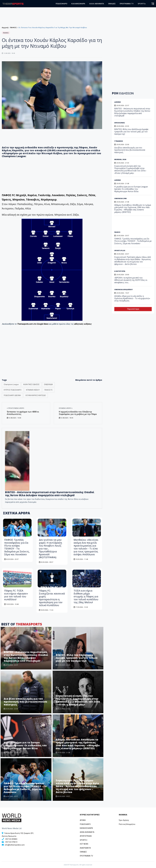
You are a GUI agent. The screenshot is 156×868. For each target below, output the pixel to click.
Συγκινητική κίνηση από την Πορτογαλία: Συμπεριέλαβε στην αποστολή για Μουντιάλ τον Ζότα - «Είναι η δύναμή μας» (78, 700)
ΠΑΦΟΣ (13, 27)
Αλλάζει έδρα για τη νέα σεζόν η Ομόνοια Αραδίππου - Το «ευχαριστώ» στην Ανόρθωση (132, 298)
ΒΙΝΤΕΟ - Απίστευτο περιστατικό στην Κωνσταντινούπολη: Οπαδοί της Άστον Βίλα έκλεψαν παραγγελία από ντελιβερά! (50, 494)
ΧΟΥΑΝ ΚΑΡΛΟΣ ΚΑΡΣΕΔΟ (36, 395)
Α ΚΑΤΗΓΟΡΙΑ (120, 271)
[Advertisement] (52, 357)
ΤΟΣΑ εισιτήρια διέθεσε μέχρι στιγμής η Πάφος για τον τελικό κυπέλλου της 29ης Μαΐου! (86, 596)
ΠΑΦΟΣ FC (48, 390)
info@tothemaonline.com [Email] (15, 845)
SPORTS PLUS (120, 250)
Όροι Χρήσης (124, 820)
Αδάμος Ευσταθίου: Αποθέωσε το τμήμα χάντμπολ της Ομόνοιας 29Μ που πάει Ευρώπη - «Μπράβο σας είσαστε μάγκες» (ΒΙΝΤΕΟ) (78, 744)
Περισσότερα (133, 309)
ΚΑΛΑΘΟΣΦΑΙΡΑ (78, 4)
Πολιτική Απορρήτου (127, 824)
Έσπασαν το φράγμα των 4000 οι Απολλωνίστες (23, 413)
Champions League (11, 384)
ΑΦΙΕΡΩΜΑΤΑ (85, 848)
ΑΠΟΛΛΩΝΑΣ (120, 123)
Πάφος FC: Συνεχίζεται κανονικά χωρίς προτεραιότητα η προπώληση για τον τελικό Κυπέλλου (52, 598)
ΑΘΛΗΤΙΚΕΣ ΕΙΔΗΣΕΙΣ (31, 384)
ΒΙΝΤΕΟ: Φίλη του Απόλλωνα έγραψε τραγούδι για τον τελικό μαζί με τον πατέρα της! (77, 658)
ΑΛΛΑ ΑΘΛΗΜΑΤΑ (97, 4)
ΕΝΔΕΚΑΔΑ (48, 384)
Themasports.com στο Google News (33, 324)
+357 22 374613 (11, 842)
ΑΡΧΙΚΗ (83, 820)
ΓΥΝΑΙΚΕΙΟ (119, 141)
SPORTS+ (142, 4)
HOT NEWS (84, 844)
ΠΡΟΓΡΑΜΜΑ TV (127, 4)
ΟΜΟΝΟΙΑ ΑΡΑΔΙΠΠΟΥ (123, 289)
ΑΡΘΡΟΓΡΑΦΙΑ (86, 836)
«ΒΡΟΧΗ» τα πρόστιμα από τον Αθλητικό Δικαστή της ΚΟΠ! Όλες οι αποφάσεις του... (131, 280)
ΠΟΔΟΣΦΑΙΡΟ (61, 4)
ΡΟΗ (123, 93)
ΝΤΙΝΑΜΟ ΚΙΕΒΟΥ (33, 390)
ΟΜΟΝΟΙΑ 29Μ (120, 198)
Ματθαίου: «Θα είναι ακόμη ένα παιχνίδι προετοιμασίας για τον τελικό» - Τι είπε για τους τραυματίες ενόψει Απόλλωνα (86, 547)
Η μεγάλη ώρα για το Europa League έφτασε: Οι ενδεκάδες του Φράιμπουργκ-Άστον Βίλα (25, 745)
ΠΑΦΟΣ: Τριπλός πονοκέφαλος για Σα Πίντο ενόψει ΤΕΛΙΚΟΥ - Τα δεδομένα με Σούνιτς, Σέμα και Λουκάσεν (17, 547)
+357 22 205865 (11, 839)
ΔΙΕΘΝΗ (118, 102)
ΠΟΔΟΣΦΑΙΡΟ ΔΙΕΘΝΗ (12, 395)
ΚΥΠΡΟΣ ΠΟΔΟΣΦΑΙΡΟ (13, 390)
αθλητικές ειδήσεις (83, 324)
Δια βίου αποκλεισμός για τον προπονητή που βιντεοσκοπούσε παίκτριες (25, 702)
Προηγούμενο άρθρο (15, 408)
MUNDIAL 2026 (120, 159)
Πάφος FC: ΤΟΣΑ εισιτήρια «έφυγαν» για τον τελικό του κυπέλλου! (16, 595)
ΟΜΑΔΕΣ (112, 4)
